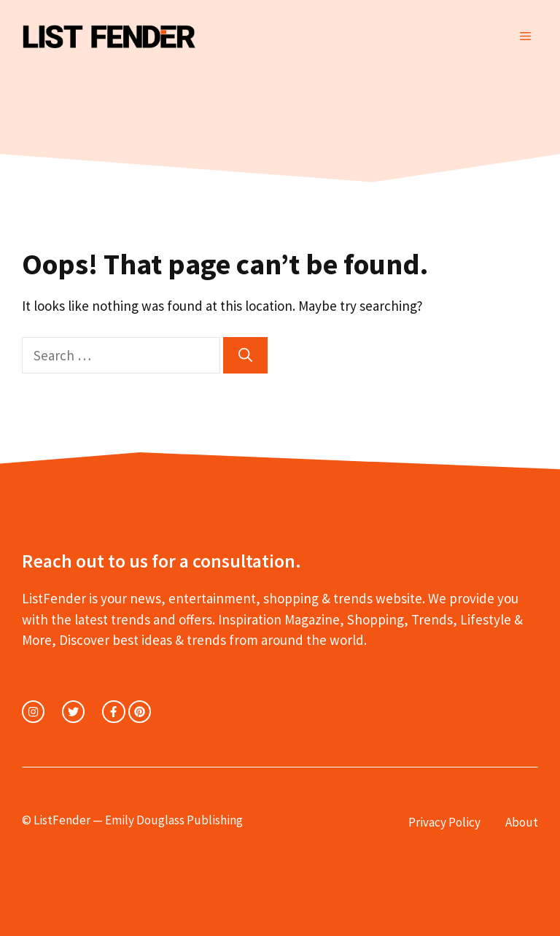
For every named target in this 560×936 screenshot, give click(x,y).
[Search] (245, 356)
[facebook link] (113, 712)
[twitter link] (73, 712)
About (522, 822)
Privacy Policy (444, 822)
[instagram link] (33, 712)
